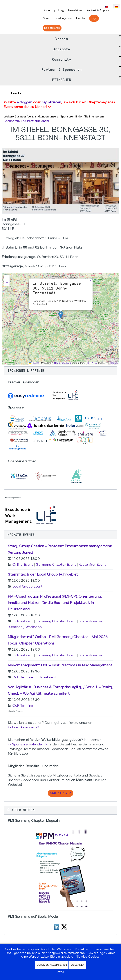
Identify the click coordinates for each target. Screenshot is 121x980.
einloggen (25, 102)
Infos (60, 972)
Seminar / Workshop (25, 627)
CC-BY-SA (91, 363)
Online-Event (23, 565)
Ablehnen (78, 965)
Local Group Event (28, 587)
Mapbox (114, 363)
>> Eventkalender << (24, 728)
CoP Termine (23, 678)
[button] (61, 315)
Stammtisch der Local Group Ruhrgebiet (43, 575)
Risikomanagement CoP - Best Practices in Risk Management (60, 665)
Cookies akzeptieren (52, 965)
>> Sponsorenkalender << (28, 745)
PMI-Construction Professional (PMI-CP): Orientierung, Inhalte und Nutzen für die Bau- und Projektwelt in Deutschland (55, 603)
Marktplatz (60, 793)
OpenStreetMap (63, 363)
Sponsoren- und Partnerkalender (27, 121)
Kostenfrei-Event (92, 565)
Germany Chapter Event (56, 565)
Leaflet (34, 363)
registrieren (51, 102)
